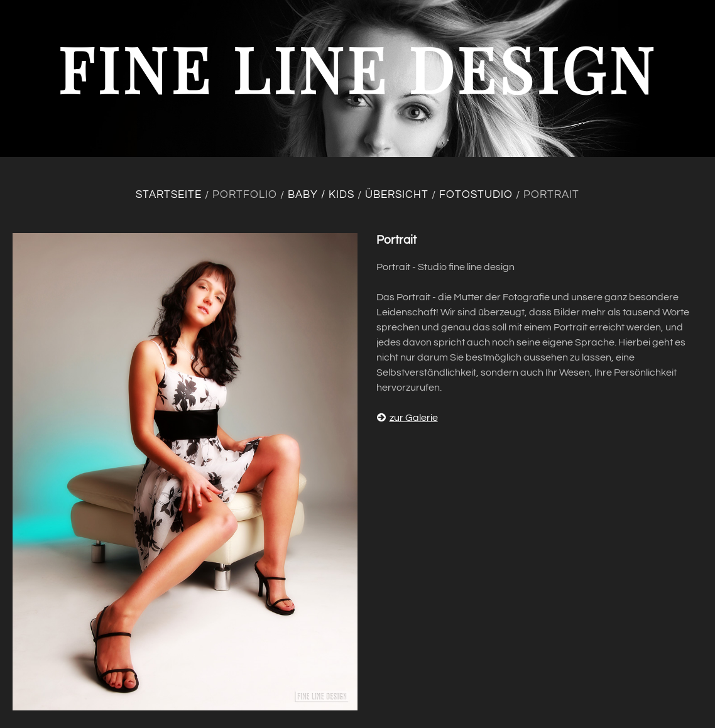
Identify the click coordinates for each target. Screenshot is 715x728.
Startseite (169, 195)
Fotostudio (476, 195)
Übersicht (397, 195)
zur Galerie (407, 418)
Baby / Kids (321, 195)
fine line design (357, 68)
